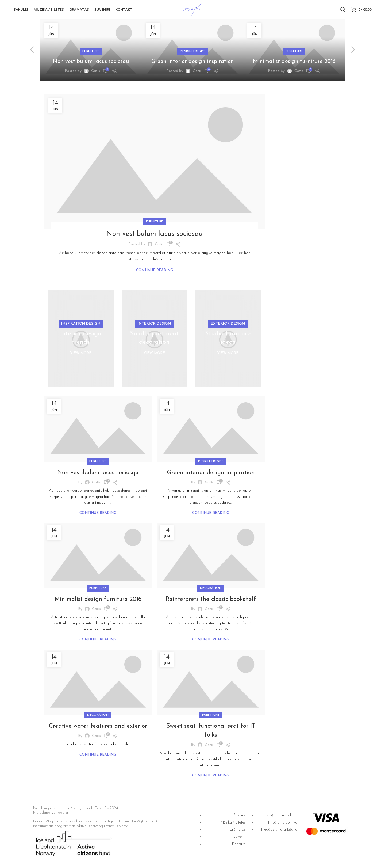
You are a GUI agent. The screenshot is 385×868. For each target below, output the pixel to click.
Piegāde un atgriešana (279, 834)
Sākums (240, 819)
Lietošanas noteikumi (280, 819)
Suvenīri (240, 841)
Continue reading (155, 274)
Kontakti (239, 848)
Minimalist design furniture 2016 (294, 65)
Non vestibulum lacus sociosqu (91, 65)
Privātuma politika (283, 826)
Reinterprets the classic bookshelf (211, 603)
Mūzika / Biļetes (233, 826)
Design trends (193, 55)
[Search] (343, 12)
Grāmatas (238, 834)
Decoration (211, 592)
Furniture (91, 55)
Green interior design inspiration (192, 65)
